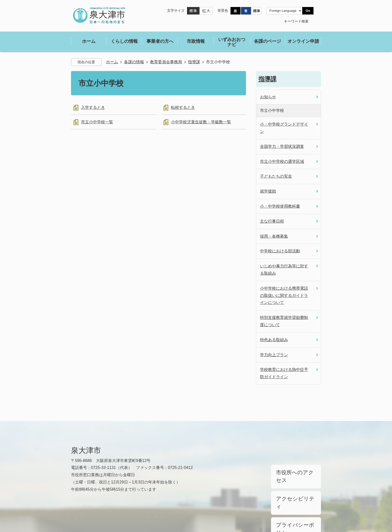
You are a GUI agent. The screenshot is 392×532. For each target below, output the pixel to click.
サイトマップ (114, 510)
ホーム (112, 62)
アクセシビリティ (290, 482)
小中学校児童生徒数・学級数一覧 (201, 122)
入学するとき (93, 107)
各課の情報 (134, 62)
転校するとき (183, 107)
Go (308, 11)
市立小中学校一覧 (97, 122)
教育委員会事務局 (166, 62)
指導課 (194, 62)
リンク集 (79, 510)
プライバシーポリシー (293, 495)
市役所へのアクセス (292, 470)
